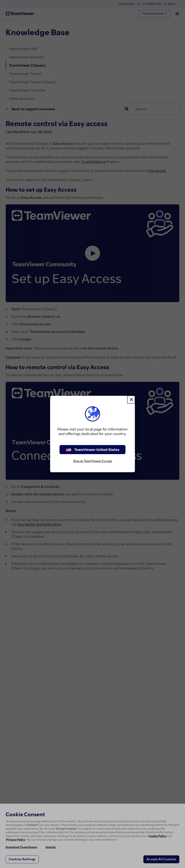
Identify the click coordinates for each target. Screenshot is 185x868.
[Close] (131, 400)
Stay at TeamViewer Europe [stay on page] (93, 461)
